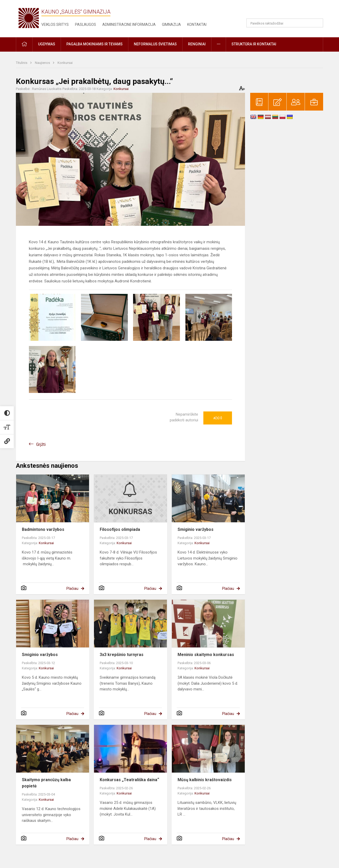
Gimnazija (171, 25)
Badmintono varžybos (43, 529)
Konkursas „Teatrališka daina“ (129, 780)
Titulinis (22, 63)
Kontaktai (197, 25)
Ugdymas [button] (47, 44)
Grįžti (41, 444)
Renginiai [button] (197, 44)
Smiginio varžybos (196, 529)
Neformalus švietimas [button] (155, 44)
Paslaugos (86, 25)
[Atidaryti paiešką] (317, 23)
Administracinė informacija (129, 25)
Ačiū (218, 418)
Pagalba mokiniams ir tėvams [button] (95, 44)
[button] (288, 11)
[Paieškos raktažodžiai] (285, 23)
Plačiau (72, 588)
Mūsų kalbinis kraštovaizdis (205, 780)
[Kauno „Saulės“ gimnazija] (29, 18)
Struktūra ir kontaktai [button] (254, 44)
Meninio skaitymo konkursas (206, 655)
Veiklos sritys (55, 25)
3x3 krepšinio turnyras (122, 655)
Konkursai (65, 63)
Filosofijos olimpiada (120, 529)
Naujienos (43, 63)
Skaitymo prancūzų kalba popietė (46, 783)
